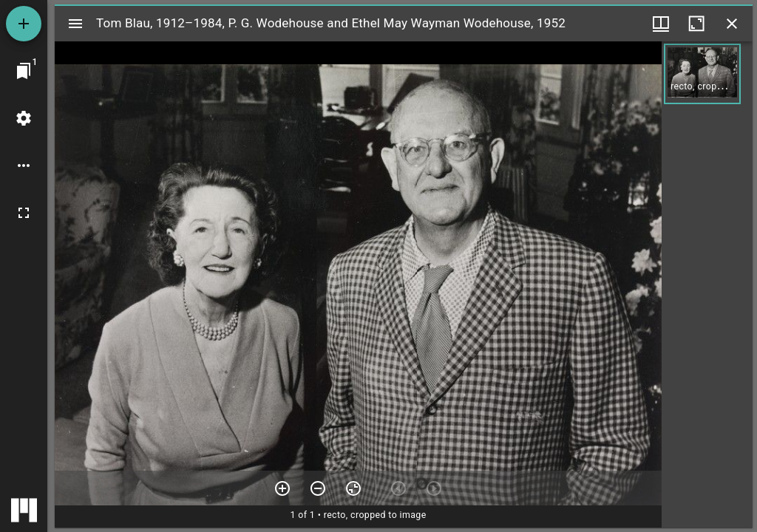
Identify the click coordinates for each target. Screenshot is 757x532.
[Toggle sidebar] (75, 24)
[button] (702, 74)
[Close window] (732, 24)
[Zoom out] (318, 488)
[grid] (707, 284)
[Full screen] (24, 213)
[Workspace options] (24, 166)
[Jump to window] (24, 71)
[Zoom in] (282, 488)
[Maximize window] (696, 24)
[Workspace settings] (24, 118)
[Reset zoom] (353, 488)
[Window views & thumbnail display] (661, 24)
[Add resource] (24, 24)
